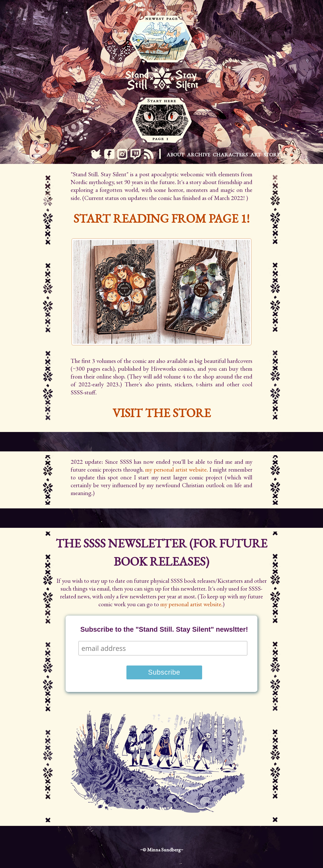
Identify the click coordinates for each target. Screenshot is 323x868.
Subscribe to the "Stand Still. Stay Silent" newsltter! (164, 629)
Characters (230, 155)
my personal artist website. (177, 469)
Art (256, 155)
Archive (199, 155)
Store (272, 155)
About (176, 155)
